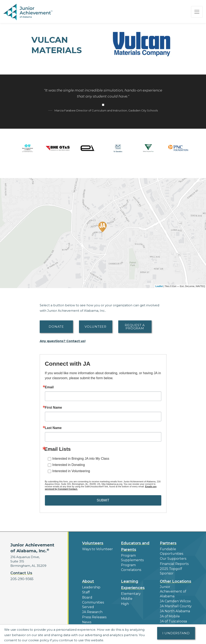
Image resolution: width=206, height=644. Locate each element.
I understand (176, 633)
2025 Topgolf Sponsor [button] (170, 570)
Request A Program (135, 327)
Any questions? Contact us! (63, 341)
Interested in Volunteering (71, 471)
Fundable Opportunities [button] (171, 551)
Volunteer (96, 327)
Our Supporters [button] (172, 558)
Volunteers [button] (93, 543)
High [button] (125, 602)
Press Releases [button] (94, 614)
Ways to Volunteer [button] (97, 549)
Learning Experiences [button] (133, 583)
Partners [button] (168, 543)
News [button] (87, 619)
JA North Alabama (175, 604)
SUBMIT (103, 500)
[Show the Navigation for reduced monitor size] (197, 12)
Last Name (53, 428)
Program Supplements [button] (132, 558)
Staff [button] (86, 591)
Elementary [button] (130, 592)
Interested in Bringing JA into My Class (81, 459)
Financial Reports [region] (174, 563)
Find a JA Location (174, 623)
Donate (56, 327)
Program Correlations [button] (131, 567)
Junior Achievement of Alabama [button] (176, 588)
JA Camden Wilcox (175, 595)
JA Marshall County (175, 599)
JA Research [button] (92, 609)
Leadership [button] (91, 586)
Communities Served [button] (93, 602)
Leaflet (159, 286)
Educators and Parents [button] (135, 546)
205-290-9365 (21, 579)
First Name (54, 408)
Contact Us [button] (21, 573)
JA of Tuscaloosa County (173, 616)
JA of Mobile (170, 609)
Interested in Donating (69, 465)
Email (49, 387)
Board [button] (87, 595)
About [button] (88, 580)
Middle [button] (126, 597)
